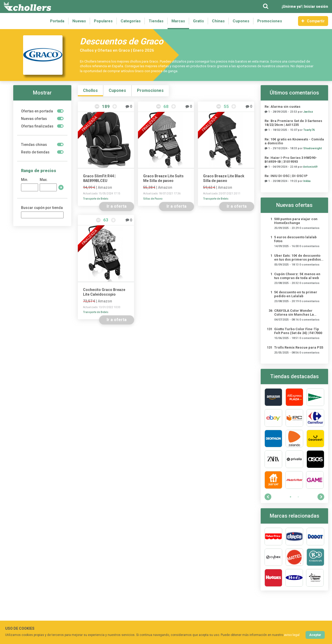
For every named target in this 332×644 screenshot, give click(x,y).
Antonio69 (310, 167)
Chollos (90, 90)
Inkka (307, 181)
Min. (25, 180)
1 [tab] (290, 497)
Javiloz (308, 112)
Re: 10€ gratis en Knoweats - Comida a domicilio (294, 141)
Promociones (270, 21)
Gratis (198, 21)
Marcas (178, 21)
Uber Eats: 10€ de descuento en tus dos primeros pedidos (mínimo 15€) (298, 257)
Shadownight (313, 148)
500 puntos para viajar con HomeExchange (296, 221)
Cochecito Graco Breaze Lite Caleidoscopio (104, 292)
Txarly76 (309, 130)
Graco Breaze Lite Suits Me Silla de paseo (163, 178)
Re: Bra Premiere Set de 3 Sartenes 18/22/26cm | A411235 (293, 123)
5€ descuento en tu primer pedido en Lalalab (296, 294)
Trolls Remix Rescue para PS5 (299, 347)
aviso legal (292, 635)
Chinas (218, 21)
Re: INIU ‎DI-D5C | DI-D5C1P (286, 176)
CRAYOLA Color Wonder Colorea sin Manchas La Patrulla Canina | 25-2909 (294, 313)
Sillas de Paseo (153, 199)
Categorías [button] (131, 21)
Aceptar (315, 635)
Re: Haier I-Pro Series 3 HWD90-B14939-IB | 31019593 (291, 160)
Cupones (241, 21)
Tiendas (156, 21)
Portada (57, 21)
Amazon (105, 187)
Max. (44, 180)
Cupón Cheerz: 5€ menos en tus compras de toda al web (297, 276)
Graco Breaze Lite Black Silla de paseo (224, 178)
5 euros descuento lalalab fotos (295, 239)
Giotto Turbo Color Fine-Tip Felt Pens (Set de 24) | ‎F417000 (298, 331)
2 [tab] (298, 497)
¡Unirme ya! (292, 6)
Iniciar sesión (316, 6)
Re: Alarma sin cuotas (282, 107)
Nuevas (79, 21)
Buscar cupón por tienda (42, 208)
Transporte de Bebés (96, 199)
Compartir (313, 21)
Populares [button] (103, 21)
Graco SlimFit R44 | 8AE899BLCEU (99, 178)
